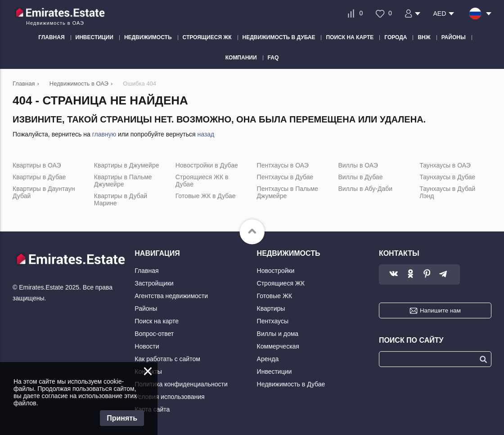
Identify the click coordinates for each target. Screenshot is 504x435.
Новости (147, 346)
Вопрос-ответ (154, 334)
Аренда (268, 359)
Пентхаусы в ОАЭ (283, 165)
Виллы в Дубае (360, 177)
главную (104, 134)
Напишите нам (440, 310)
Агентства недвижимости (171, 296)
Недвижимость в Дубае (291, 384)
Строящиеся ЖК (281, 283)
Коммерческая (278, 346)
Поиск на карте (157, 321)
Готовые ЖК (274, 296)
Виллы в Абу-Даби (365, 189)
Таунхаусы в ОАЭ (445, 165)
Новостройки (276, 271)
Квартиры (271, 308)
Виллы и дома (278, 334)
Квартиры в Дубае (39, 177)
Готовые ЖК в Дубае (206, 196)
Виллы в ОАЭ (358, 165)
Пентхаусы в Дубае (285, 177)
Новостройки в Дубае (207, 165)
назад (206, 134)
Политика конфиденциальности (181, 384)
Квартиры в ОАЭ (37, 165)
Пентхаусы (273, 321)
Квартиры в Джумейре (127, 165)
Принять (122, 418)
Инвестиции (274, 372)
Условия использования (169, 397)
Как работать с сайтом (167, 359)
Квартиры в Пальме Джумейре (123, 181)
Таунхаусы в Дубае (447, 177)
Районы (146, 308)
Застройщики (154, 283)
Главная (146, 271)
